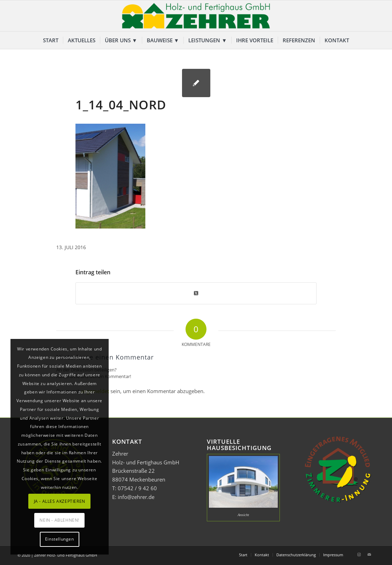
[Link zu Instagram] (359, 555)
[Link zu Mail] (369, 555)
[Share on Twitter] (196, 293)
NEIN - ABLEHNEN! (59, 520)
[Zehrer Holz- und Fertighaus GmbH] (196, 16)
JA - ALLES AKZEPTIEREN (60, 501)
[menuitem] (51, 40)
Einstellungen (60, 539)
